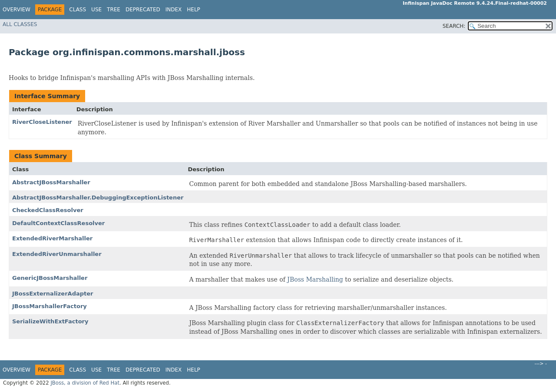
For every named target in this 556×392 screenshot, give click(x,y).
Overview (17, 10)
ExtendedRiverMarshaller (52, 238)
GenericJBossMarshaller (50, 278)
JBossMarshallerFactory (50, 306)
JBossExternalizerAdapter (53, 294)
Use (96, 10)
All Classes (20, 24)
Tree (114, 10)
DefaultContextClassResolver (58, 223)
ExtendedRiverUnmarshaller (57, 254)
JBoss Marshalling (315, 279)
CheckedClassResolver (48, 210)
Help (194, 10)
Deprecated (143, 10)
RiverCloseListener (42, 122)
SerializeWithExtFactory (50, 321)
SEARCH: (454, 26)
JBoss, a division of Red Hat (85, 383)
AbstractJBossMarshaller (51, 182)
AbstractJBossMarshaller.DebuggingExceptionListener (98, 198)
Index (174, 10)
